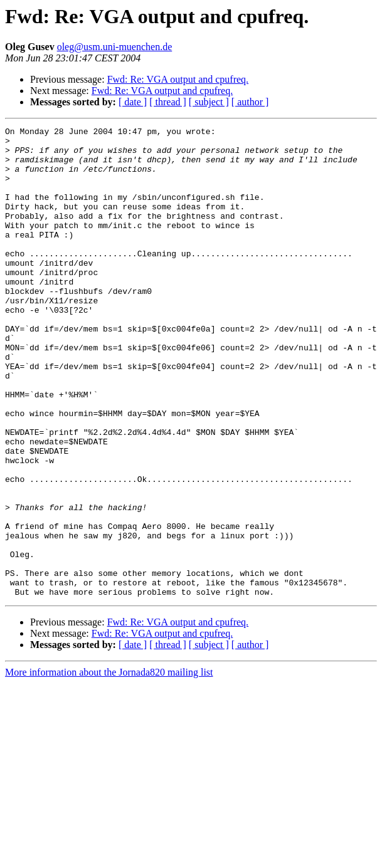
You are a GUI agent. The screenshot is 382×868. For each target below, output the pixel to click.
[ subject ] (209, 102)
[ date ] (133, 102)
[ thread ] (168, 102)
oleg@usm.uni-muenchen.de (115, 47)
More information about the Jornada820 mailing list (109, 766)
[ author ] (250, 102)
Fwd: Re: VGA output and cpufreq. (178, 79)
